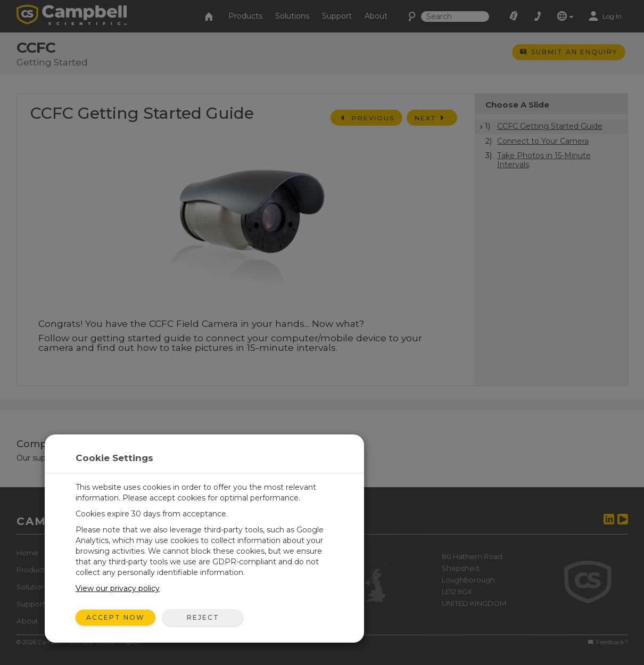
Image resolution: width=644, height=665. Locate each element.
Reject (203, 617)
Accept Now (115, 617)
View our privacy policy (118, 588)
